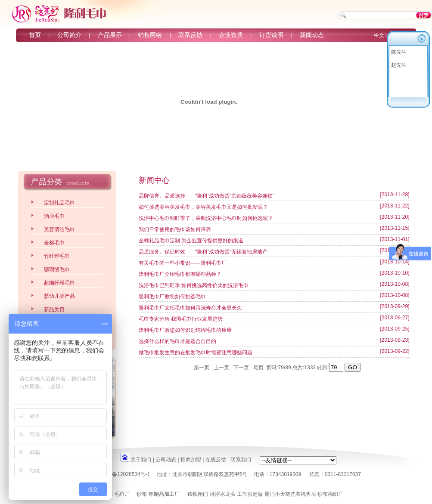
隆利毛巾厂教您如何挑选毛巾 (172, 297)
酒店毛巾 (54, 216)
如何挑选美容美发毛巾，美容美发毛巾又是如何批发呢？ (203, 207)
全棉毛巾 (54, 243)
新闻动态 (312, 35)
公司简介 (69, 35)
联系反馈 (190, 35)
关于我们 (141, 460)
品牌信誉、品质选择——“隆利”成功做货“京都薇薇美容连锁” (207, 196)
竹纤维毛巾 (57, 256)
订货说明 (271, 35)
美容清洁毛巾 (59, 229)
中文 (379, 35)
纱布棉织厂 (330, 494)
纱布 (142, 494)
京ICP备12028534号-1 (124, 474)
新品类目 (54, 309)
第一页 (201, 368)
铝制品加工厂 (164, 494)
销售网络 (150, 35)
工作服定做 (250, 494)
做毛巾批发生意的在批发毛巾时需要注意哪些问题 (196, 352)
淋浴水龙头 (223, 494)
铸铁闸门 (198, 494)
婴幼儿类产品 (59, 296)
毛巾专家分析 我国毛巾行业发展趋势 (181, 319)
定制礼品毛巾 (59, 203)
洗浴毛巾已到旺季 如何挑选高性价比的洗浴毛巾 (194, 285)
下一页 (242, 368)
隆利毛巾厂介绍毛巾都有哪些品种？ (180, 274)
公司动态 (166, 460)
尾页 (258, 368)
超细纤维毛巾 (59, 283)
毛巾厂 (122, 494)
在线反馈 (216, 460)
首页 (35, 35)
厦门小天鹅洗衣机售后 (290, 494)
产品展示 (110, 35)
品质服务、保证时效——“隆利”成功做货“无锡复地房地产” (204, 252)
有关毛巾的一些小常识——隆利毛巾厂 (183, 263)
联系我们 (241, 460)
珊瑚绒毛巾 (57, 269)
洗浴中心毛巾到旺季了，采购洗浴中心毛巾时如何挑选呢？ (206, 218)
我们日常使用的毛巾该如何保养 (175, 229)
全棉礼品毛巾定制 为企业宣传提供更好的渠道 (191, 241)
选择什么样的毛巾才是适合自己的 (177, 341)
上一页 (221, 368)
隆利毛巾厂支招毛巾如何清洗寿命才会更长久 (190, 308)
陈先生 (399, 52)
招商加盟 (191, 460)
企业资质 (231, 35)
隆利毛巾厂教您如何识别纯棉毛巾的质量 (185, 330)
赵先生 (399, 65)
